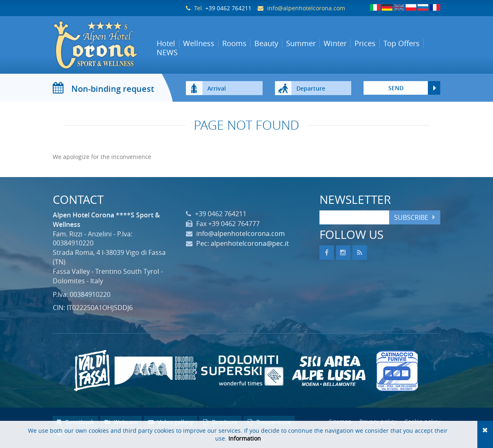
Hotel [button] (166, 43)
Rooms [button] (234, 43)
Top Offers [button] (401, 43)
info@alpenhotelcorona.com (306, 8)
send (396, 88)
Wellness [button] (199, 43)
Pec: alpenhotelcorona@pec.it (243, 243)
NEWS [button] (167, 52)
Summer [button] (301, 43)
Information (245, 438)
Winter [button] (335, 43)
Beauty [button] (266, 43)
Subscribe (411, 217)
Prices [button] (365, 43)
